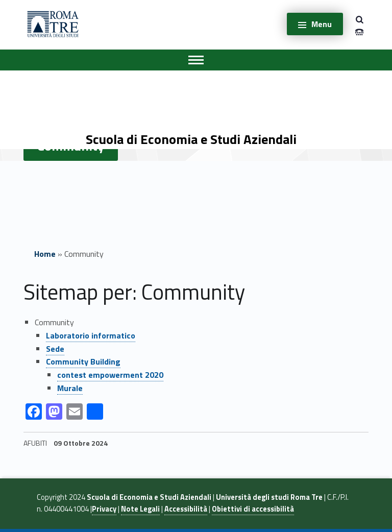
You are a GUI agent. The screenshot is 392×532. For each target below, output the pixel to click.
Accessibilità (186, 509)
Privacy (104, 509)
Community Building (83, 361)
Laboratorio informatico (91, 335)
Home (45, 254)
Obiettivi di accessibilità (253, 509)
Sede (55, 349)
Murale (70, 388)
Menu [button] (322, 24)
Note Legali (140, 509)
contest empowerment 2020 (110, 375)
